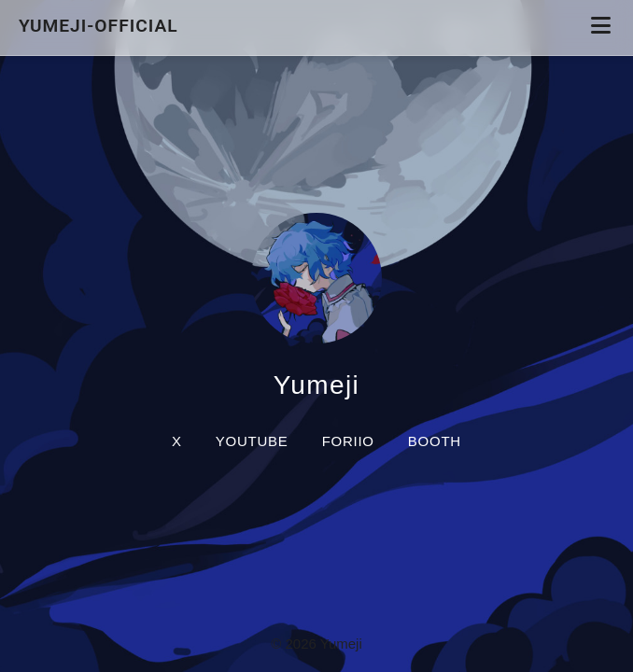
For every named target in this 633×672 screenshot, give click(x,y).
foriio (348, 441)
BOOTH (435, 441)
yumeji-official (101, 26)
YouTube (252, 441)
